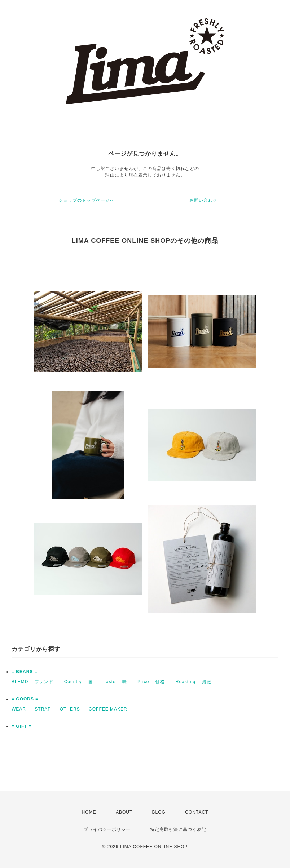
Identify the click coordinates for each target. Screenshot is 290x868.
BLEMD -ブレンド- (33, 682)
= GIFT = (22, 726)
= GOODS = (25, 699)
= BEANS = (25, 672)
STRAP (43, 709)
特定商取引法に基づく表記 (178, 829)
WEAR (19, 709)
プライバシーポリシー (107, 829)
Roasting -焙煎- (194, 682)
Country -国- (80, 682)
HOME (89, 812)
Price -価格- (152, 682)
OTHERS (70, 709)
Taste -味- (116, 682)
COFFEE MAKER (108, 709)
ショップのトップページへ (87, 200)
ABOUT (124, 812)
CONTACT (197, 812)
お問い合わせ (203, 200)
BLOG (159, 812)
